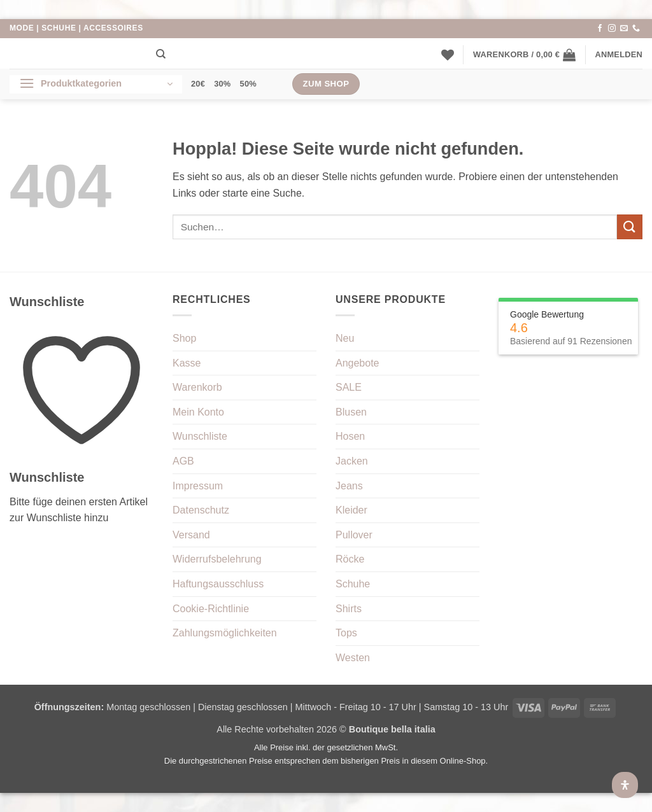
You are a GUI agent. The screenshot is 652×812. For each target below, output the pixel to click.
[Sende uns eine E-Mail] (624, 29)
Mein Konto (198, 412)
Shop (184, 338)
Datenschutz (201, 510)
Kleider (351, 510)
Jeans (349, 486)
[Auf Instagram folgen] (612, 29)
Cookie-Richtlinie (211, 609)
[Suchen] (161, 54)
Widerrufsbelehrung (217, 559)
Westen (353, 658)
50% (248, 84)
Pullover (354, 535)
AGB (183, 461)
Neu (345, 338)
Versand (191, 535)
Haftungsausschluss (218, 584)
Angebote (358, 363)
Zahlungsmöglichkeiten (225, 633)
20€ (198, 84)
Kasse (187, 363)
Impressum (198, 486)
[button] (524, 55)
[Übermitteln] (630, 227)
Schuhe (353, 584)
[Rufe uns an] (636, 29)
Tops (346, 633)
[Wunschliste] (448, 55)
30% (222, 84)
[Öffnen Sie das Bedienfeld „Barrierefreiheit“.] (625, 785)
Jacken (352, 461)
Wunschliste (200, 436)
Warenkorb (197, 387)
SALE (349, 387)
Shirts (349, 609)
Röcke (350, 559)
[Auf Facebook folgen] (600, 29)
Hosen (350, 436)
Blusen (351, 412)
